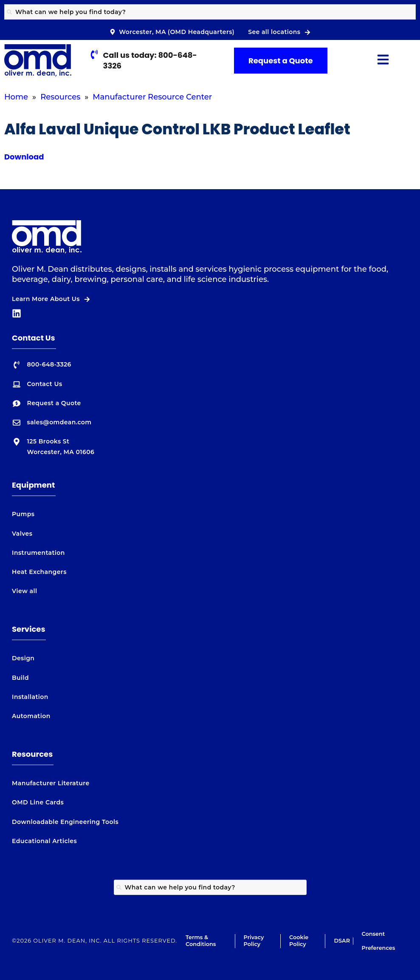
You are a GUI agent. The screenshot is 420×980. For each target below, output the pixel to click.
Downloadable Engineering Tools (65, 822)
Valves (22, 534)
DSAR (342, 941)
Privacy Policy (254, 941)
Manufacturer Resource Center (152, 97)
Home (16, 97)
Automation (31, 716)
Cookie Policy (299, 941)
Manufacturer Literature (51, 783)
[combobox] (210, 12)
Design (23, 658)
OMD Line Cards (38, 802)
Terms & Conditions (201, 941)
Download (24, 157)
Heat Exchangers (39, 572)
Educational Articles (44, 841)
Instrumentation (38, 553)
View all (24, 591)
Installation (30, 697)
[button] (383, 60)
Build (20, 678)
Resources (60, 97)
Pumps (23, 514)
